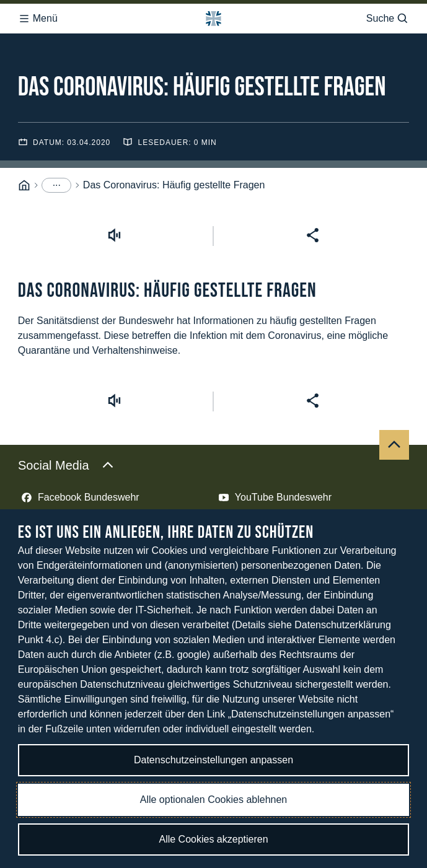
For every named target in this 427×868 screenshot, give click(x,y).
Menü (38, 19)
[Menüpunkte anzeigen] (56, 185)
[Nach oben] (394, 445)
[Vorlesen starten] (114, 235)
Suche (388, 19)
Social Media (66, 465)
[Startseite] (24, 186)
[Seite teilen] (313, 235)
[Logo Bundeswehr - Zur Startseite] (213, 19)
